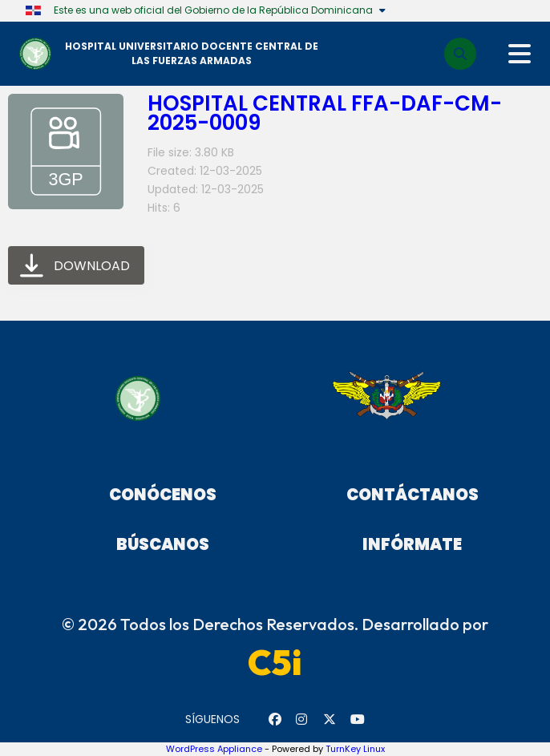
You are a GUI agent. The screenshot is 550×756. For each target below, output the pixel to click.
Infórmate (412, 544)
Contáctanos (412, 495)
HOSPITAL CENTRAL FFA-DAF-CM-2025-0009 (325, 113)
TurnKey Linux (355, 749)
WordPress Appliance (214, 749)
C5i (275, 662)
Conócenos (163, 495)
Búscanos (163, 544)
